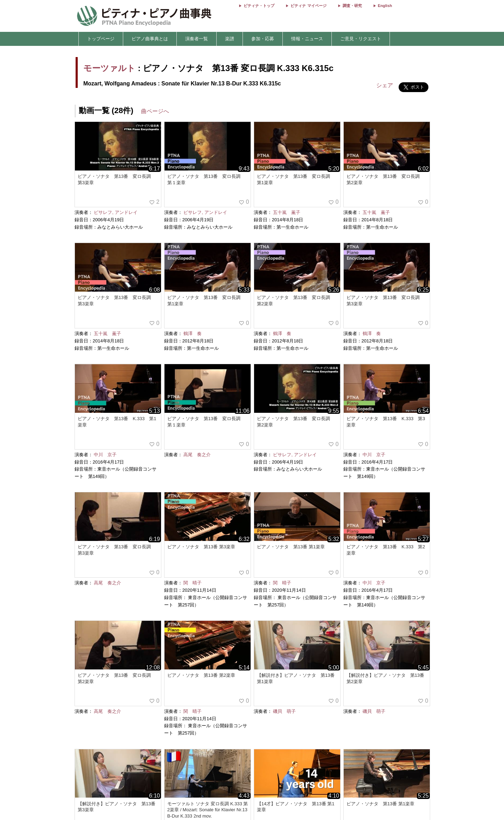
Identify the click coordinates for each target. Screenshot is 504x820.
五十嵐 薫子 (287, 212)
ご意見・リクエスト (361, 39)
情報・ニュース (307, 39)
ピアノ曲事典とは (150, 39)
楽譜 (230, 39)
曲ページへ (155, 111)
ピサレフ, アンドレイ (115, 212)
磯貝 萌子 (284, 711)
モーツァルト (109, 68)
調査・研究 (352, 6)
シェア (385, 85)
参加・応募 (263, 39)
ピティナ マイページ (308, 6)
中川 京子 (105, 455)
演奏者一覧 (197, 39)
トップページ (101, 39)
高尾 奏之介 (197, 455)
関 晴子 (192, 583)
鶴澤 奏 (192, 333)
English (385, 6)
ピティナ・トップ (259, 6)
